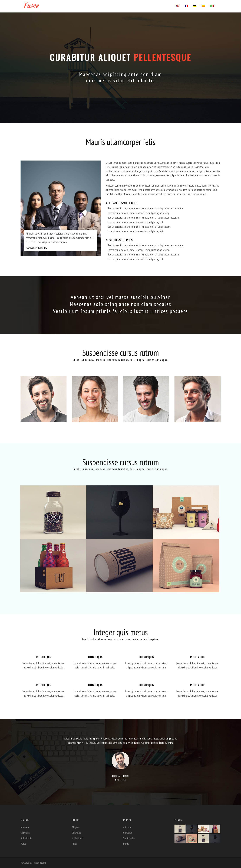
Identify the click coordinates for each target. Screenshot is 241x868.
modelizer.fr (40, 863)
